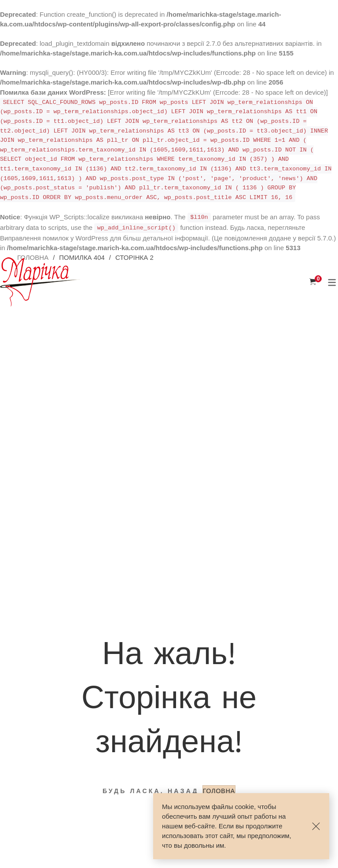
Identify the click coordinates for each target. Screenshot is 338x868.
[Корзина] (313, 282)
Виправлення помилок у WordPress (54, 238)
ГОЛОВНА (219, 791)
